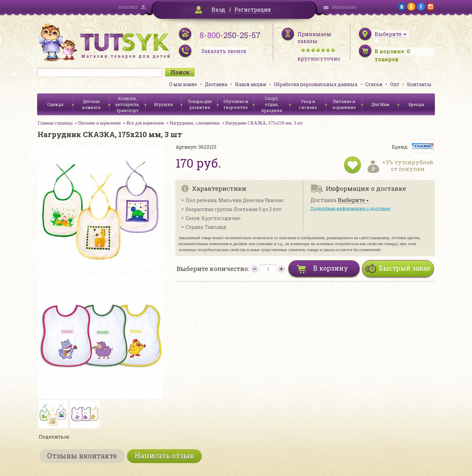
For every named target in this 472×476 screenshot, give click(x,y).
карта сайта (128, 7)
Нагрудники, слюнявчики (195, 123)
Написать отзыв (164, 456)
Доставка (216, 84)
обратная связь (344, 7)
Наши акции (251, 84)
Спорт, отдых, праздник (272, 104)
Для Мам (380, 104)
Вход (218, 9)
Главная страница (55, 123)
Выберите (351, 200)
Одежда (55, 104)
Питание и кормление (344, 104)
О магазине (183, 84)
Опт (395, 84)
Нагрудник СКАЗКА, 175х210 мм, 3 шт (264, 123)
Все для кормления (145, 123)
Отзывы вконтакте (82, 456)
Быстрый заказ (405, 268)
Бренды (416, 104)
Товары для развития (200, 104)
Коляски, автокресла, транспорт (127, 104)
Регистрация (253, 9)
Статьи (374, 84)
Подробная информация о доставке (350, 208)
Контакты (419, 84)
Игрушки (163, 104)
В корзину (331, 268)
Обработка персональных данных (316, 84)
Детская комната (91, 104)
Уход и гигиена (308, 104)
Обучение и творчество (236, 104)
